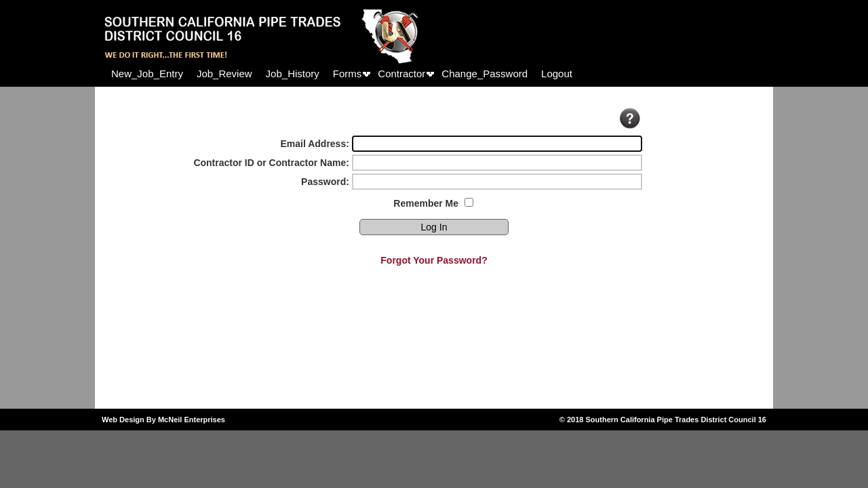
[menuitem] (147, 74)
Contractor (401, 74)
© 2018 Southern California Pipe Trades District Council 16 (663, 420)
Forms (348, 74)
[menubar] (342, 74)
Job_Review (224, 74)
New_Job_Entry (147, 74)
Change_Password (485, 74)
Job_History (293, 74)
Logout (557, 74)
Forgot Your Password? (434, 260)
